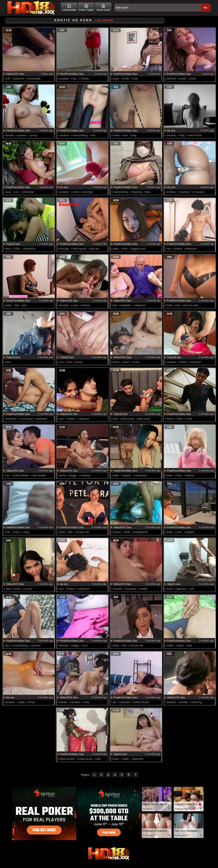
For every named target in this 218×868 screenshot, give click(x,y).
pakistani (42, 419)
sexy (75, 305)
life (71, 532)
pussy (34, 135)
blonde (10, 135)
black (116, 759)
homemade (34, 79)
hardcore (19, 79)
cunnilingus (27, 419)
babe (116, 249)
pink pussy (128, 419)
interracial (30, 249)
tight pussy (144, 419)
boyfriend (11, 419)
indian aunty (85, 759)
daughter (126, 305)
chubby (85, 79)
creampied (141, 475)
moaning (85, 475)
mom (179, 475)
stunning (88, 192)
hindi (127, 532)
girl (8, 646)
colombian (28, 192)
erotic (126, 79)
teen (8, 249)
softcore (171, 79)
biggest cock (138, 249)
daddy (144, 589)
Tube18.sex (13, 244)
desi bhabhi (39, 475)
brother (86, 305)
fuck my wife (191, 305)
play (134, 135)
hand (170, 589)
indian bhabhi (21, 475)
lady (182, 135)
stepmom (191, 249)
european (131, 589)
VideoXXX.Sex (15, 74)
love (136, 79)
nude (193, 79)
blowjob (118, 589)
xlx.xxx (171, 131)
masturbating (80, 135)
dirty (116, 419)
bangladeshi (141, 532)
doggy (73, 475)
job (17, 305)
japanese (182, 589)
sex (94, 135)
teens (116, 362)
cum (85, 646)
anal (8, 192)
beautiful (125, 702)
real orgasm (80, 249)
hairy (26, 532)
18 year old (82, 532)
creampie (199, 192)
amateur (64, 79)
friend (170, 419)
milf (8, 79)
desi (8, 362)
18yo (17, 249)
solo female (195, 135)
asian (116, 79)
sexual (28, 589)
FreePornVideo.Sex (72, 74)
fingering (137, 192)
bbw (148, 192)
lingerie (127, 475)
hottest (179, 249)
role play (64, 249)
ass (75, 79)
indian (117, 135)
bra (25, 305)
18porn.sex (174, 584)
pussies (36, 646)
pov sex (95, 249)
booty (79, 362)
